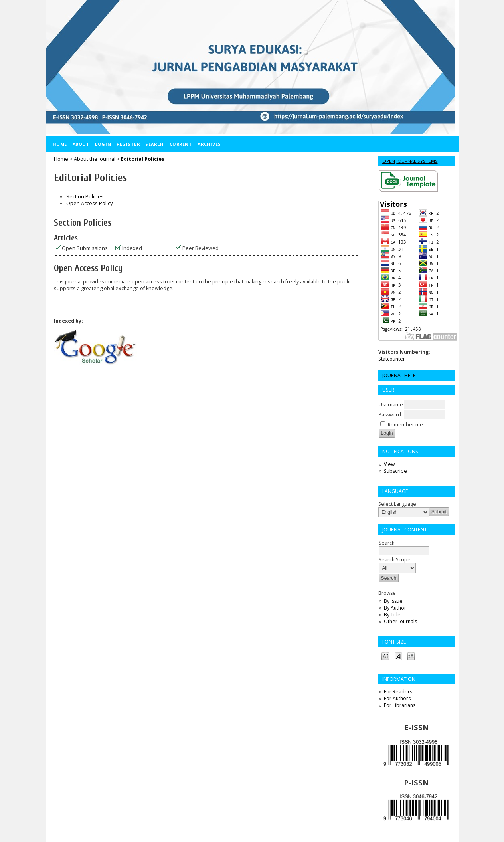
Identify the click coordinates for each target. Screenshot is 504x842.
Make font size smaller (385, 656)
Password (390, 415)
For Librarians (400, 705)
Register (128, 144)
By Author (395, 608)
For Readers (398, 692)
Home (60, 144)
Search (154, 144)
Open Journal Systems (410, 161)
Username (391, 405)
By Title (392, 615)
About (81, 144)
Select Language (397, 504)
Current (181, 144)
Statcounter (392, 359)
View (389, 464)
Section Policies (85, 197)
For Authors (397, 698)
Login (103, 144)
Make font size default (398, 656)
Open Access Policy (89, 203)
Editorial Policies (143, 159)
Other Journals (400, 621)
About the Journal (95, 159)
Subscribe (395, 471)
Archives (209, 144)
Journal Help (399, 375)
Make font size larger (411, 656)
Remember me (405, 425)
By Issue (393, 601)
